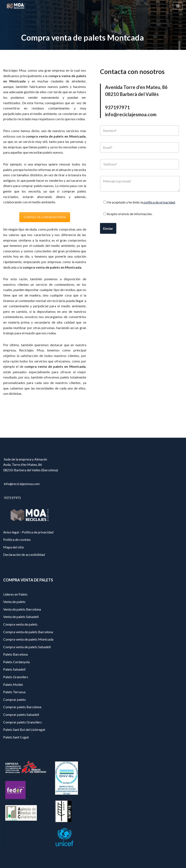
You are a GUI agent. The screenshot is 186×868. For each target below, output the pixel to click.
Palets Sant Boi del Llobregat (24, 729)
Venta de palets (14, 602)
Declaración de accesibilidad (24, 554)
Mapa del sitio (14, 547)
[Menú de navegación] (178, 6)
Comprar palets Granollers (22, 722)
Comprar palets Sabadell (21, 714)
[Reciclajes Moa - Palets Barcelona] (16, 6)
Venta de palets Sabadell (21, 617)
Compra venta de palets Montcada (28, 639)
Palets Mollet (13, 684)
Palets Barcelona (15, 654)
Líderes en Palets (15, 594)
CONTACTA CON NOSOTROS (45, 217)
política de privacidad (159, 202)
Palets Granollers (16, 677)
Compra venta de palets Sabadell (27, 647)
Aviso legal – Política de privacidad (28, 532)
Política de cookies (17, 539)
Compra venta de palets (20, 624)
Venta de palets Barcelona (22, 609)
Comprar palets (15, 699)
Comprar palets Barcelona (22, 707)
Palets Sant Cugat (16, 737)
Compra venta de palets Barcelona (28, 632)
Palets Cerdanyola (16, 662)
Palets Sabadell (14, 669)
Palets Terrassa (14, 692)
